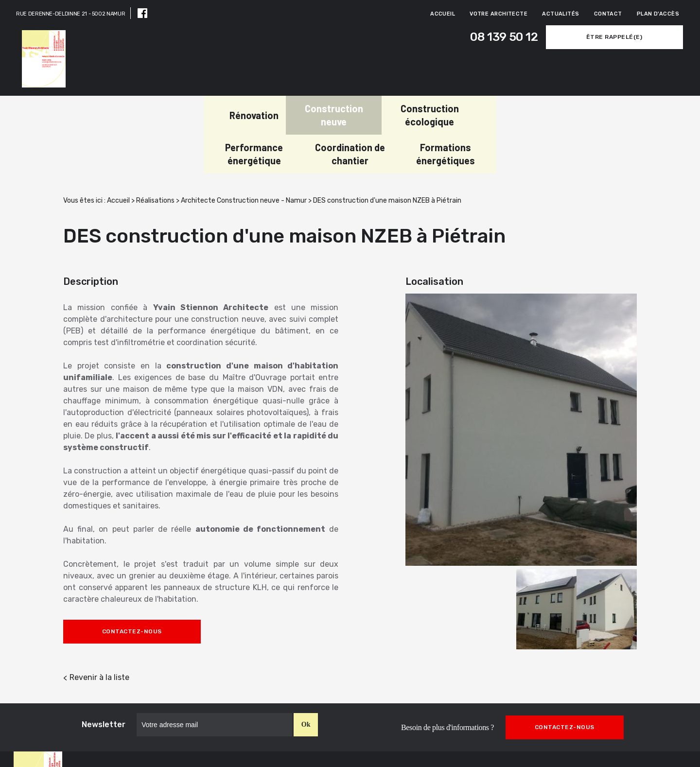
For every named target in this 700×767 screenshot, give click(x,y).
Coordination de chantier (478, 112)
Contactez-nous (132, 589)
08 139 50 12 (507, 37)
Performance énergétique (382, 112)
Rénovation (111, 112)
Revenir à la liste (99, 635)
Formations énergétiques (573, 112)
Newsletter (104, 682)
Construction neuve (191, 112)
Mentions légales (658, 743)
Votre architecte (499, 14)
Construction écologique (286, 112)
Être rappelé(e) (618, 37)
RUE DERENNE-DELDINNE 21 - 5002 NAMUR (70, 14)
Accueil (443, 14)
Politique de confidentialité (640, 754)
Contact (608, 14)
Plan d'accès (658, 14)
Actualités (560, 14)
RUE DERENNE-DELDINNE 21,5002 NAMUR (379, 748)
